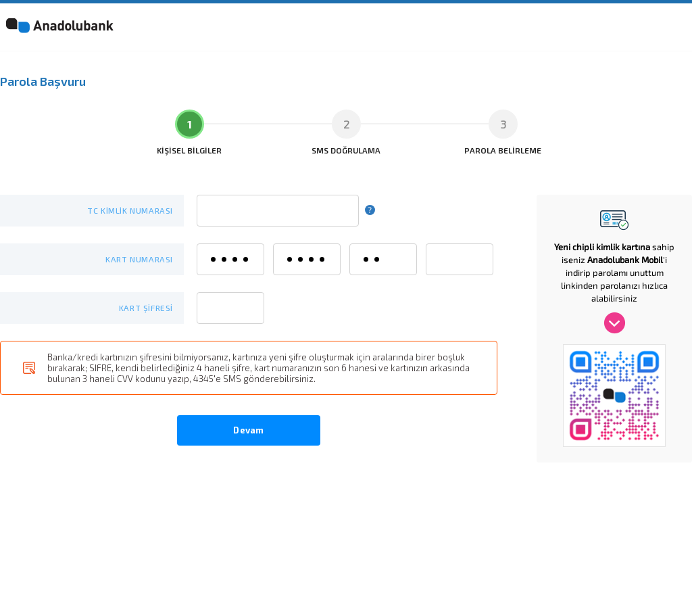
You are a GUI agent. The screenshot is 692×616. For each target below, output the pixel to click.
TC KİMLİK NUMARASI (130, 210)
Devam (248, 430)
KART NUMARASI (139, 259)
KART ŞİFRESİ (146, 308)
